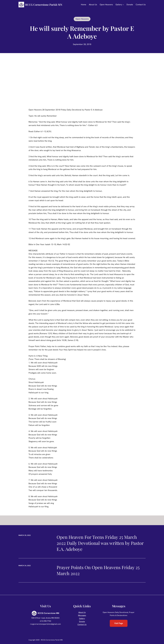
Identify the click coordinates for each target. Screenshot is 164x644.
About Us (82, 612)
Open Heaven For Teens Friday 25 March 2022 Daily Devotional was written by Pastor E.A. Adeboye (100, 543)
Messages (82, 615)
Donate (82, 621)
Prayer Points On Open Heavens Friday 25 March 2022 (98, 570)
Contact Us (82, 624)
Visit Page (119, 623)
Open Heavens (82, 19)
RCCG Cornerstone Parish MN (44, 5)
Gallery (82, 618)
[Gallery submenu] (123, 5)
